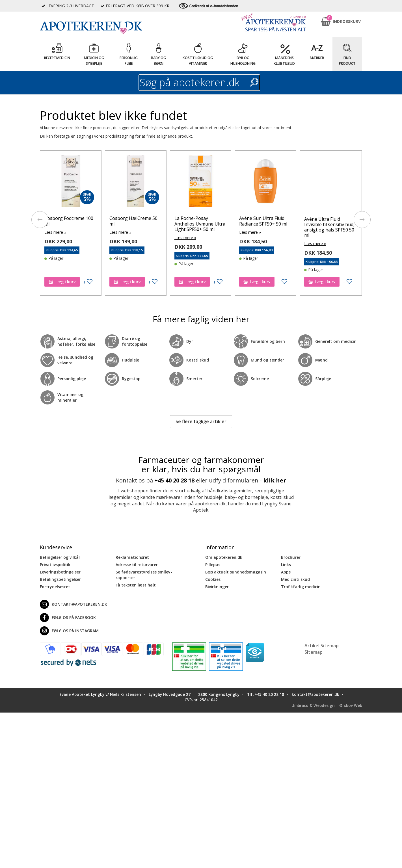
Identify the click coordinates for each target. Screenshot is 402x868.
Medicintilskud (295, 579)
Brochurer (291, 557)
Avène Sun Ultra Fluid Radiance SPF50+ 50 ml (263, 221)
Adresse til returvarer (137, 565)
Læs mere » (55, 232)
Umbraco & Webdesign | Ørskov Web (327, 705)
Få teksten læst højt (136, 585)
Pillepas (213, 565)
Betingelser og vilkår (60, 557)
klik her (275, 480)
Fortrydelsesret (55, 587)
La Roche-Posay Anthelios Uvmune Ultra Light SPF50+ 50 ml (200, 224)
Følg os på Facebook (68, 618)
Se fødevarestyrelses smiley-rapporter (144, 575)
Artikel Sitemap (322, 646)
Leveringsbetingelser (60, 572)
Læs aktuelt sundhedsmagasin (236, 572)
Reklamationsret (132, 557)
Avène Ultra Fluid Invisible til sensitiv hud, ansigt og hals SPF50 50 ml (329, 227)
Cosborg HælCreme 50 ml (133, 221)
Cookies (213, 579)
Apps (286, 572)
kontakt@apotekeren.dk (74, 604)
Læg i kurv (62, 282)
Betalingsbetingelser (60, 579)
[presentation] (40, 220)
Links (286, 565)
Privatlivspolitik (55, 565)
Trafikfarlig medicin (301, 587)
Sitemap (314, 652)
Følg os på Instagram (69, 631)
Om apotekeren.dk (224, 557)
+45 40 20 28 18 (174, 480)
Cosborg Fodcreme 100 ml (69, 221)
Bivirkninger (217, 587)
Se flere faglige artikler (201, 421)
